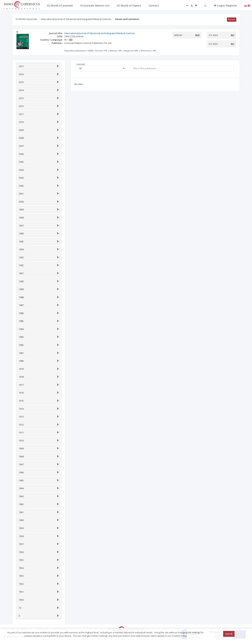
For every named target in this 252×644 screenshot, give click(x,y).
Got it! (229, 634)
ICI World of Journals (26, 19)
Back (232, 19)
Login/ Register (225, 5)
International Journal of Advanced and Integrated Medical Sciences (76, 19)
